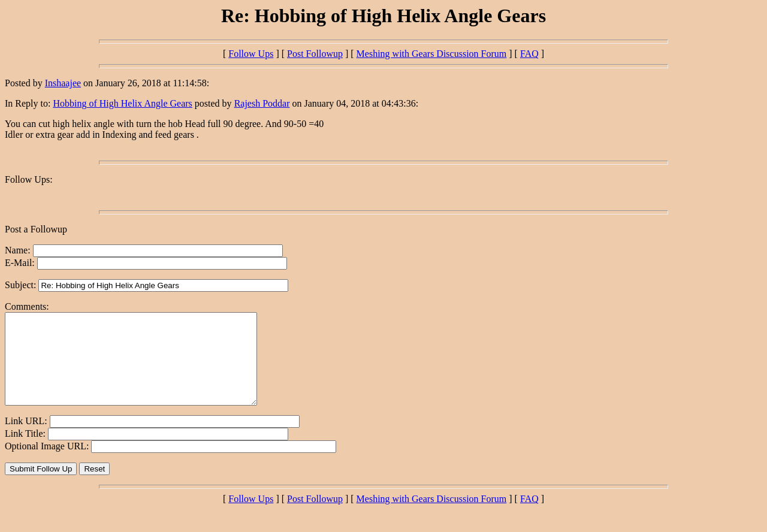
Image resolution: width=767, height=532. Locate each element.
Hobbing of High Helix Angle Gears (122, 103)
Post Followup (315, 54)
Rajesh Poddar (262, 103)
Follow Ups (251, 54)
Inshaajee (63, 83)
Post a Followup (36, 229)
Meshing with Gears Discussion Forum (432, 54)
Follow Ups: (29, 179)
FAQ (529, 54)
